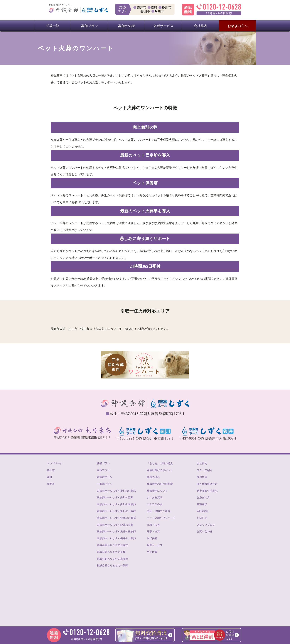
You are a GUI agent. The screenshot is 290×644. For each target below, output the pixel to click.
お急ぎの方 (203, 497)
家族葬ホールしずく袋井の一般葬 (116, 538)
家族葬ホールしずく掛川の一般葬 (116, 511)
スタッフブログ (206, 525)
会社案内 (200, 26)
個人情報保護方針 (207, 484)
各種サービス (163, 26)
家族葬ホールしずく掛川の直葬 (115, 497)
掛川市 (51, 470)
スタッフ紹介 (205, 470)
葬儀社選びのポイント (160, 470)
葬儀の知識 (127, 26)
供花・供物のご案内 (159, 511)
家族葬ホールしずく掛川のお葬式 (116, 491)
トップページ (55, 463)
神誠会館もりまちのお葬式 (112, 545)
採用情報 (202, 477)
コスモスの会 (155, 504)
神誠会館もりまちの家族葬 (112, 559)
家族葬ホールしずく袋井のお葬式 (116, 518)
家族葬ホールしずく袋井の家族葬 (116, 531)
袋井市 (51, 484)
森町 (50, 477)
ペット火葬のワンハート (161, 518)
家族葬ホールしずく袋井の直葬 (115, 525)
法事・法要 (153, 531)
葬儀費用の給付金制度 (160, 484)
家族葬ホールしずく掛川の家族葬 (116, 504)
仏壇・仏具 (153, 525)
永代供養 (152, 538)
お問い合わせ (205, 531)
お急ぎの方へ (237, 26)
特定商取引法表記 (207, 491)
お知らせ (202, 518)
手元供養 (152, 552)
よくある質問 (155, 497)
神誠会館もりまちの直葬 (111, 552)
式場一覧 (53, 26)
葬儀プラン (90, 26)
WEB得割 (202, 511)
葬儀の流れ (153, 477)
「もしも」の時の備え (160, 463)
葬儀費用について (157, 491)
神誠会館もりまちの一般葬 (112, 565)
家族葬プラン (105, 477)
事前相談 (202, 504)
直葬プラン (103, 470)
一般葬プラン (105, 484)
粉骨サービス (155, 545)
